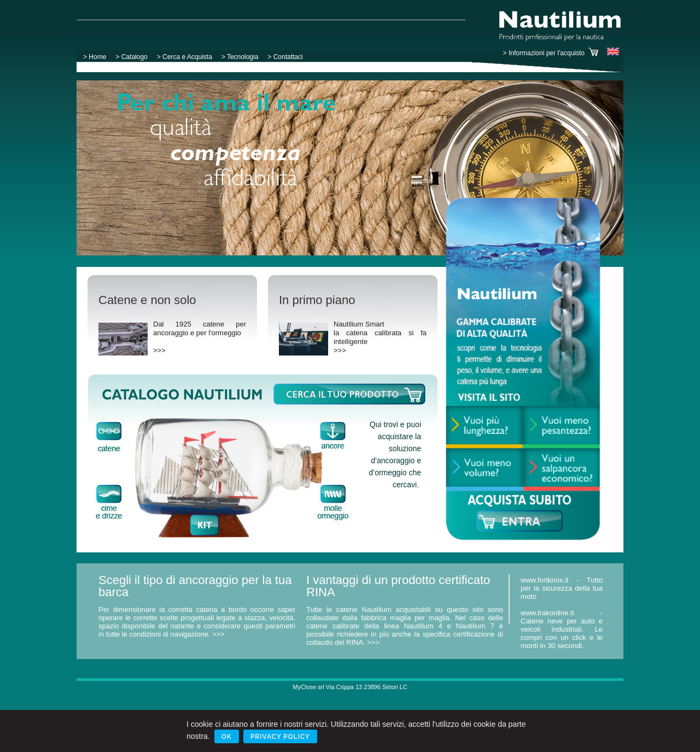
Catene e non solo (147, 300)
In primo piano (317, 300)
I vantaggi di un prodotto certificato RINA (398, 586)
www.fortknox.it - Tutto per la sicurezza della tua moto (562, 588)
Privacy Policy (280, 737)
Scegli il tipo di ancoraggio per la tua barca (195, 586)
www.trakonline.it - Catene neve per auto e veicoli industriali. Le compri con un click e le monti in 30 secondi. (562, 629)
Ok (227, 737)
